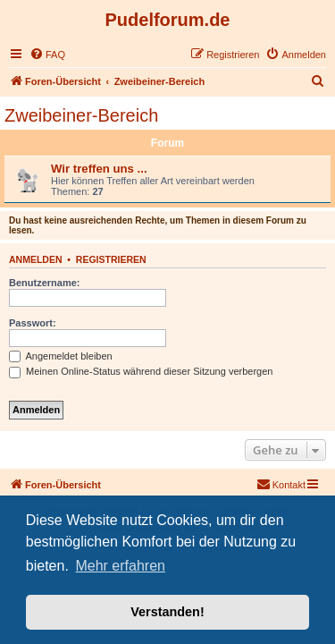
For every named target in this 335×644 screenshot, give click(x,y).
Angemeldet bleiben (61, 356)
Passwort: (33, 323)
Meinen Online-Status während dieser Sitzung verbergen (141, 371)
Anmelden (36, 259)
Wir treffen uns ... (99, 169)
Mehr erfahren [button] (120, 566)
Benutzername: (44, 283)
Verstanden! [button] (167, 612)
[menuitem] (47, 55)
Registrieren (111, 259)
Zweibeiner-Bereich (81, 115)
